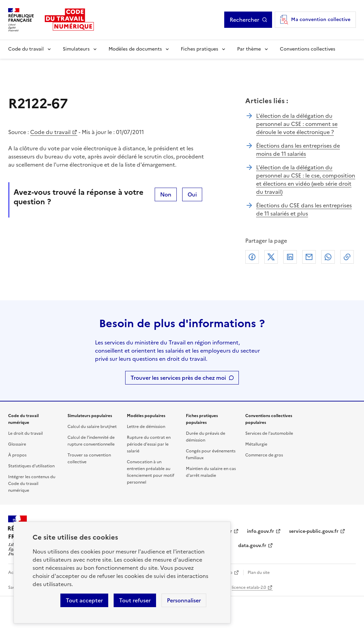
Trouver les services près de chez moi (178, 378)
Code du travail (26, 49)
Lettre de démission (146, 427)
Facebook (252, 257)
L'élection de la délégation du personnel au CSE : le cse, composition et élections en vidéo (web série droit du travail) (306, 180)
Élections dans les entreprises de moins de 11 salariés (298, 150)
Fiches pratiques (199, 49)
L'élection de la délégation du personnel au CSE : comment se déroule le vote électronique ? (297, 124)
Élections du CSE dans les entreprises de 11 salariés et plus (304, 209)
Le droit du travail (25, 433)
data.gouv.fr (252, 546)
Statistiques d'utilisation (31, 466)
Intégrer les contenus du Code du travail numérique (32, 484)
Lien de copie (347, 257)
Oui (192, 194)
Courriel (309, 257)
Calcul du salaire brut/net (92, 427)
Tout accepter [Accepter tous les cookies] (84, 600)
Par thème (249, 49)
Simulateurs (76, 49)
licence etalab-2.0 (249, 587)
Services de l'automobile (269, 433)
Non (166, 194)
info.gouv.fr (261, 531)
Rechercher (244, 20)
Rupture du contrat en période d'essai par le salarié (149, 444)
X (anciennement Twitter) (271, 257)
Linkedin (290, 257)
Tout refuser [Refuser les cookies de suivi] (135, 600)
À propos (17, 455)
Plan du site (259, 573)
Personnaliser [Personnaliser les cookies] (184, 600)
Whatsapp (328, 257)
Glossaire (17, 444)
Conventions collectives (308, 49)
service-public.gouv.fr (314, 531)
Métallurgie (256, 444)
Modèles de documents (135, 49)
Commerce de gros (264, 455)
